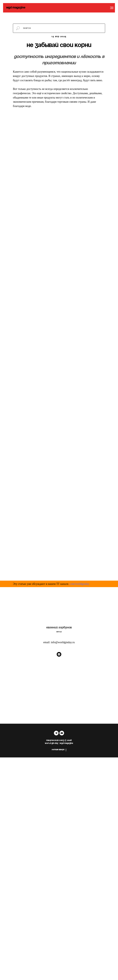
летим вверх (59, 750)
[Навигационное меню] (112, 8)
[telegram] (56, 733)
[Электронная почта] (62, 733)
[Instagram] (59, 654)
